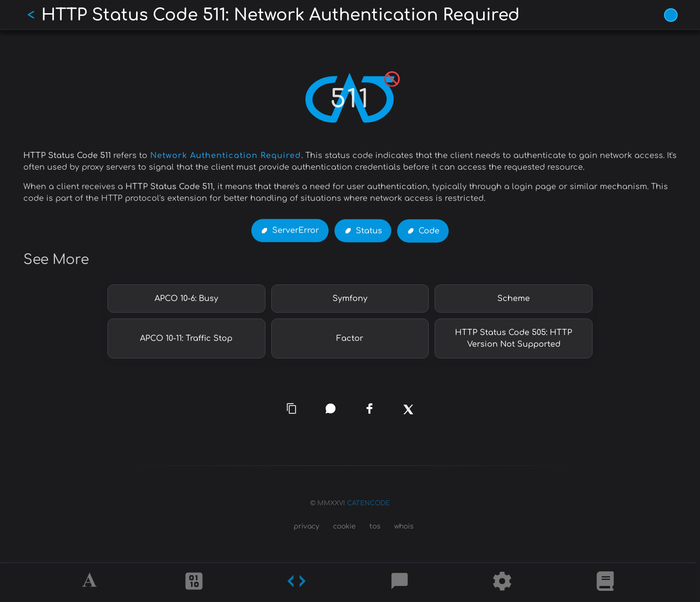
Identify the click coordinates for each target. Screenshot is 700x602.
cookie (344, 526)
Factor (350, 338)
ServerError (296, 231)
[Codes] (297, 583)
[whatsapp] (331, 408)
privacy (306, 526)
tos (375, 526)
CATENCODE (368, 503)
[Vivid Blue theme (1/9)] (671, 15)
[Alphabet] (91, 583)
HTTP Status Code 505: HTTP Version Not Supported (514, 338)
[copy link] (292, 409)
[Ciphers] (194, 583)
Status (369, 231)
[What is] (605, 583)
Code (429, 231)
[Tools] (502, 583)
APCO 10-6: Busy (186, 299)
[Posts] (400, 583)
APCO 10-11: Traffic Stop (186, 338)
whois (404, 526)
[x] (409, 416)
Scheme (514, 299)
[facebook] (369, 409)
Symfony (350, 299)
